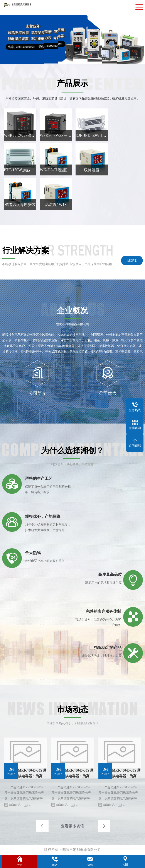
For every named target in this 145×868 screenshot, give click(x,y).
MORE (132, 261)
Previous (42, 826)
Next (104, 826)
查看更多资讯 (72, 826)
